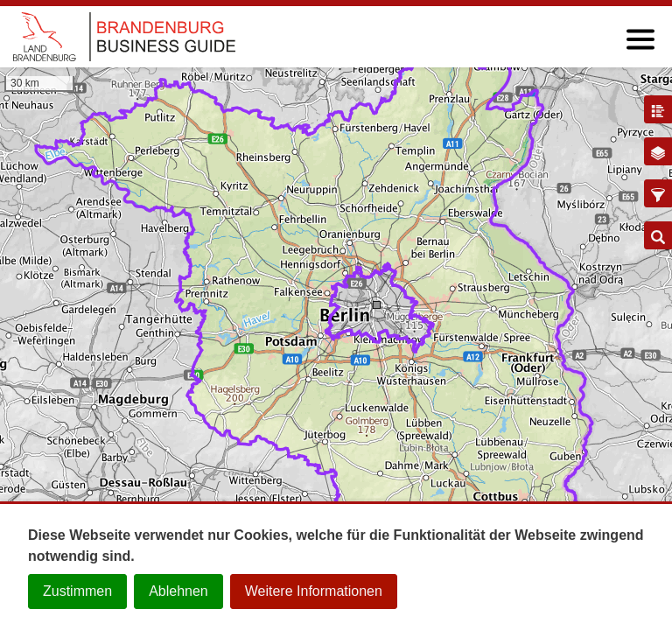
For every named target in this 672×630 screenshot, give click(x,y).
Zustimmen (77, 591)
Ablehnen (178, 591)
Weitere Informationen (314, 591)
